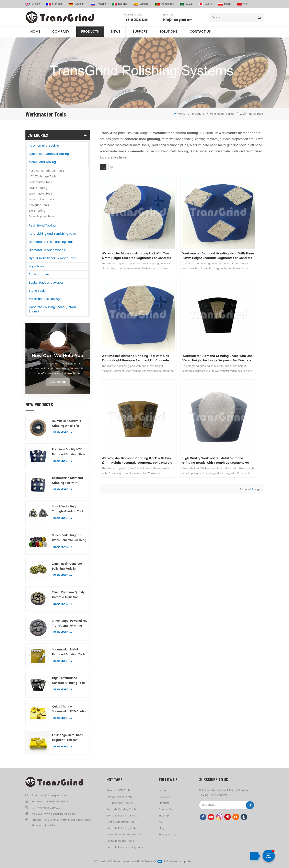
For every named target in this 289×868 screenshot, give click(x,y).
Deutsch (77, 4)
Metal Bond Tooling (42, 162)
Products (90, 32)
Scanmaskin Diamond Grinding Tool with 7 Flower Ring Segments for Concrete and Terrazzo (69, 481)
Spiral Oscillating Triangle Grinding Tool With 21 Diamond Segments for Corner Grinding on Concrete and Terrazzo (67, 509)
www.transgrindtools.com (60, 814)
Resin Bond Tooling (42, 226)
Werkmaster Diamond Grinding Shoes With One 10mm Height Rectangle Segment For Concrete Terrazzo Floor (125, 309)
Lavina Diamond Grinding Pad (125, 835)
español (141, 4)
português (164, 4)
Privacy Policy (167, 835)
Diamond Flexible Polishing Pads (51, 242)
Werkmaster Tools (252, 114)
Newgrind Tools (39, 205)
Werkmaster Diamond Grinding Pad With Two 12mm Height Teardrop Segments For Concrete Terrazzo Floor (125, 231)
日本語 (205, 4)
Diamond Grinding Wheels (47, 250)
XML (161, 822)
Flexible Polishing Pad (119, 797)
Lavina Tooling (38, 188)
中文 (243, 4)
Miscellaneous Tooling (44, 299)
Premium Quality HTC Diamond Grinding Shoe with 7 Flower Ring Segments (69, 452)
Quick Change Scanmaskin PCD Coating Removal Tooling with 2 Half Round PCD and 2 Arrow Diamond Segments (70, 709)
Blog (161, 828)
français (54, 4)
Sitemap (164, 816)
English (33, 4)
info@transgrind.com (178, 20)
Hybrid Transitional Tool (121, 822)
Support (140, 32)
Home (35, 32)
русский (98, 4)
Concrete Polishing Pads (121, 828)
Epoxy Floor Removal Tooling (49, 154)
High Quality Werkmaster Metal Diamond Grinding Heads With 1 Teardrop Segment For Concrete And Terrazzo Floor (237, 309)
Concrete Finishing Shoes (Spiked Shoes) (52, 309)
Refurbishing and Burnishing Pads (52, 234)
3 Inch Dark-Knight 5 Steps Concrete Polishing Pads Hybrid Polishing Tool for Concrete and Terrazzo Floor (69, 538)
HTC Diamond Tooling (120, 803)
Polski (225, 4)
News (116, 32)
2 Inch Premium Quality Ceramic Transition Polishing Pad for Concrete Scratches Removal (68, 595)
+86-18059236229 (136, 20)
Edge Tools (36, 266)
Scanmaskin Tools (41, 182)
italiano (120, 4)
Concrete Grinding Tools (121, 809)
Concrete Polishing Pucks (122, 816)
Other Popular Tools (42, 217)
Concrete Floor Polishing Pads (125, 847)
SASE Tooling (37, 211)
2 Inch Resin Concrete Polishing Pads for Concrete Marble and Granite (67, 567)
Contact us (200, 32)
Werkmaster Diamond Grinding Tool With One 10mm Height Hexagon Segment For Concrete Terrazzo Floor (237, 231)
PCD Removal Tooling (44, 146)
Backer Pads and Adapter (47, 283)
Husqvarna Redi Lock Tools (46, 171)
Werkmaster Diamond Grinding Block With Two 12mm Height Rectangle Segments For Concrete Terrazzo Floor (181, 309)
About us (164, 797)
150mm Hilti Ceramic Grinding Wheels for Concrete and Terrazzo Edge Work (67, 424)
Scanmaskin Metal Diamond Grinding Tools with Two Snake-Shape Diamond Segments (69, 652)
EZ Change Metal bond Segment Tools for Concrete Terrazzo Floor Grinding (68, 738)
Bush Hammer (39, 274)
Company (61, 32)
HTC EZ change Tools (42, 177)
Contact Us (58, 382)
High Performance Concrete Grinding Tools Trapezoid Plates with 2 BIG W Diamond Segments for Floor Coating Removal (69, 681)
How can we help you (58, 356)
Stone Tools (37, 291)
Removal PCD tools (118, 790)
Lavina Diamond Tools (120, 841)
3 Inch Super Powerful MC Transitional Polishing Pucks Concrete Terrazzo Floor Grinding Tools (70, 624)
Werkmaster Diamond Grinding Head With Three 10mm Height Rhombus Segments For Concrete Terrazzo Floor (181, 231)
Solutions (169, 32)
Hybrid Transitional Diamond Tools (53, 258)
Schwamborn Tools (41, 200)
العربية (186, 4)
